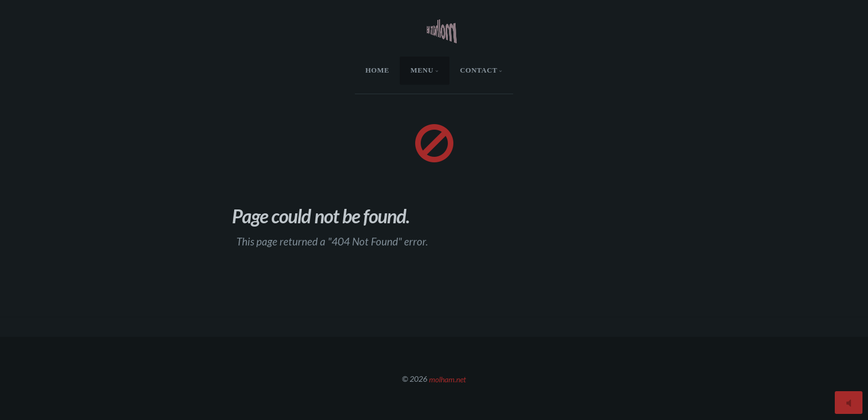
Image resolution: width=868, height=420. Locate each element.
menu (422, 70)
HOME (377, 70)
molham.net (448, 379)
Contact (479, 70)
